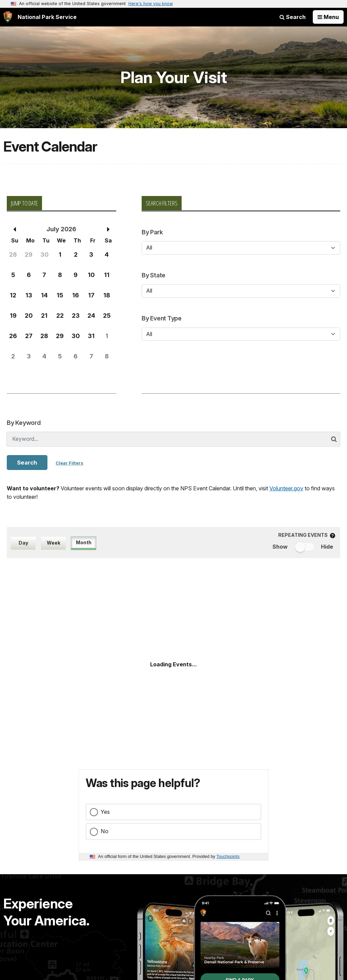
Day (23, 543)
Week (54, 543)
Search (293, 17)
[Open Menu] (328, 17)
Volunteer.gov (286, 488)
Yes (105, 812)
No (105, 831)
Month (84, 542)
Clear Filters (69, 463)
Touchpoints (228, 856)
